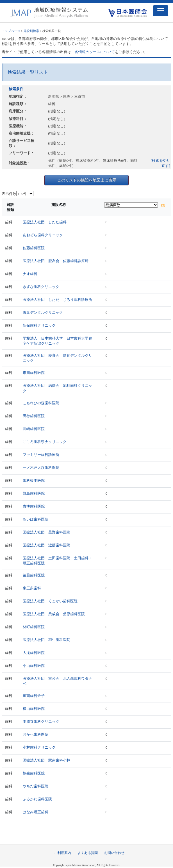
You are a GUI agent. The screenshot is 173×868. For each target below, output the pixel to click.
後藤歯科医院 (34, 575)
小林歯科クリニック (39, 747)
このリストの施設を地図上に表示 (87, 180)
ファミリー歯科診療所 (41, 455)
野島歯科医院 (34, 493)
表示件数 (9, 194)
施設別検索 (31, 31)
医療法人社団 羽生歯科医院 (46, 640)
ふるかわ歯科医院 (37, 799)
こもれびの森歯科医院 (41, 403)
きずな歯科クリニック (41, 287)
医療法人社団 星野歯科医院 (46, 532)
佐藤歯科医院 (34, 248)
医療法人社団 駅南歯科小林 (46, 760)
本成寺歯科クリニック (41, 722)
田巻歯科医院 (34, 416)
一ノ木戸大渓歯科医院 (41, 468)
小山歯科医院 (34, 666)
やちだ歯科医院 (36, 786)
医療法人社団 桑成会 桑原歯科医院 (54, 614)
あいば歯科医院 (36, 519)
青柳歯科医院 (34, 506)
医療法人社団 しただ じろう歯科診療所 (57, 300)
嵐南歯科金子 (34, 696)
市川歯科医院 (34, 373)
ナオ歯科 (30, 274)
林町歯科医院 (34, 627)
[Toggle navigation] (161, 11)
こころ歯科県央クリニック (45, 442)
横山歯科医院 (34, 709)
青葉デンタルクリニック (43, 313)
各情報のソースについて (95, 52)
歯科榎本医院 (34, 480)
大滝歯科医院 (34, 653)
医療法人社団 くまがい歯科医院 (50, 601)
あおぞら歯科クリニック (43, 235)
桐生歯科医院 (34, 773)
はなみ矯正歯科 (36, 812)
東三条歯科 (32, 588)
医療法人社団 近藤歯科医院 (46, 545)
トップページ (11, 31)
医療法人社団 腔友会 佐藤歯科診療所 (56, 261)
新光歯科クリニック (39, 325)
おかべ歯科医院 (36, 734)
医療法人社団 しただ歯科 (45, 222)
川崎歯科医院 (34, 429)
